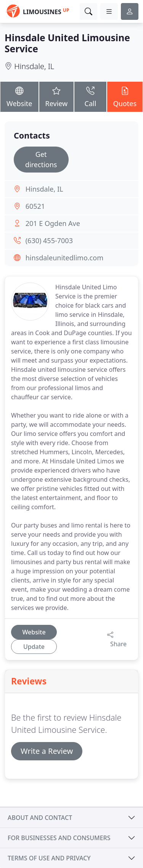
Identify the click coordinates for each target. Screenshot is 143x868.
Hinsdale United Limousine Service (67, 43)
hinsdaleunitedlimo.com (64, 258)
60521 (35, 206)
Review (57, 96)
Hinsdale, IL (34, 66)
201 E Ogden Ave (53, 223)
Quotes (125, 96)
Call (90, 96)
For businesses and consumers (59, 838)
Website (19, 96)
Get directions (41, 159)
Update (34, 647)
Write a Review (47, 751)
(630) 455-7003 (49, 240)
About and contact (40, 818)
